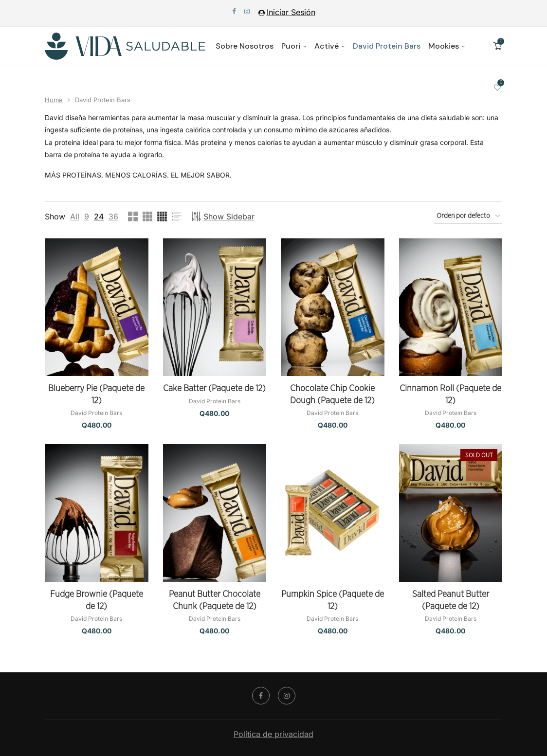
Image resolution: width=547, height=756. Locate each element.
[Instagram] (247, 11)
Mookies (444, 46)
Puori (291, 46)
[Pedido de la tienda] (468, 216)
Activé (327, 46)
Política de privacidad (273, 734)
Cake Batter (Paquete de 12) (214, 389)
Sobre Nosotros (245, 46)
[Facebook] (234, 11)
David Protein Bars (387, 46)
